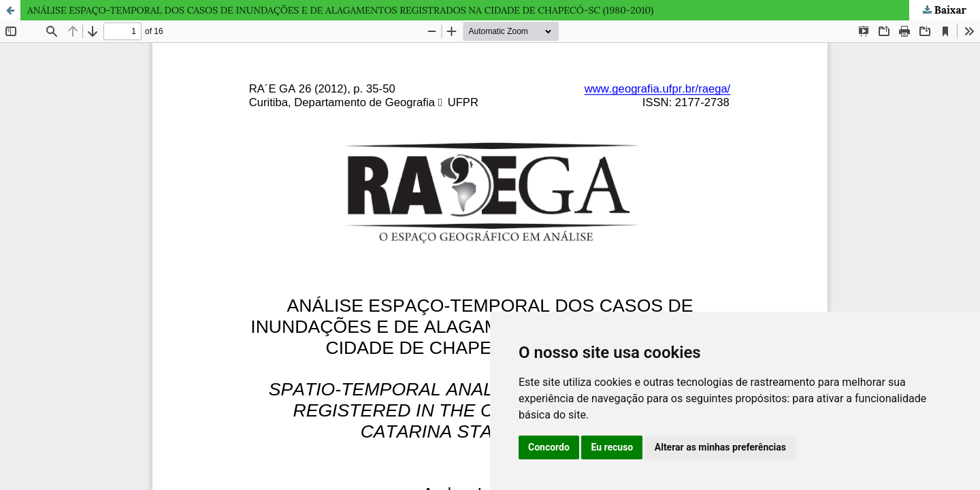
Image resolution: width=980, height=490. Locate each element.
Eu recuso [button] (612, 447)
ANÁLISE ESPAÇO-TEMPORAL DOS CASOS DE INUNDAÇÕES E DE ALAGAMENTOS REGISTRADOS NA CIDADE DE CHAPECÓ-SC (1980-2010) (340, 10)
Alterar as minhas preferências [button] (720, 447)
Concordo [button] (549, 447)
